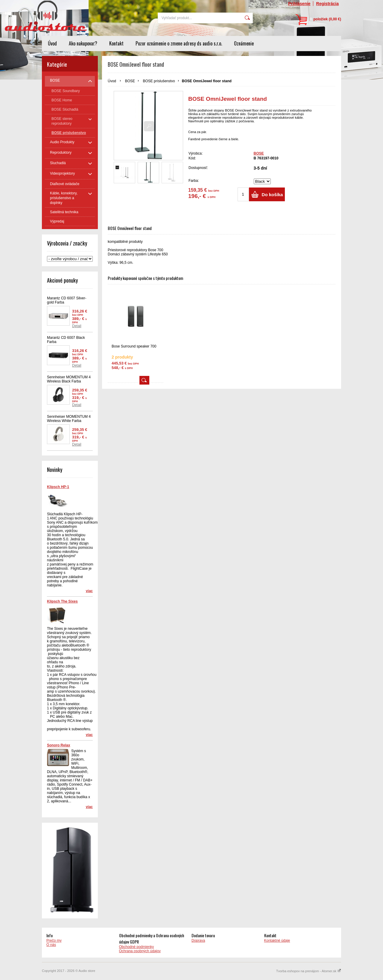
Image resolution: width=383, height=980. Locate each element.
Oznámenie (244, 43)
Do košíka (272, 195)
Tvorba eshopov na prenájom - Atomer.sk (309, 971)
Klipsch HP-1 (58, 487)
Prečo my (54, 941)
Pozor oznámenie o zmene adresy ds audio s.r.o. (179, 43)
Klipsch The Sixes (62, 601)
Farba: (194, 181)
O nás (51, 945)
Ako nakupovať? (83, 43)
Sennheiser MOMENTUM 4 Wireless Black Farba (69, 379)
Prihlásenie (299, 4)
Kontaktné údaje (277, 941)
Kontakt (116, 43)
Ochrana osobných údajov (140, 951)
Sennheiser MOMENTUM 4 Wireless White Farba (69, 419)
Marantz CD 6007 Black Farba (66, 340)
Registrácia (327, 4)
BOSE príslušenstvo (159, 81)
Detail (77, 326)
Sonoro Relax (58, 745)
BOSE (130, 81)
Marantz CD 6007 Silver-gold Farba (67, 300)
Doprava (198, 941)
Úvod (52, 43)
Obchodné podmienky (137, 947)
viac (89, 591)
